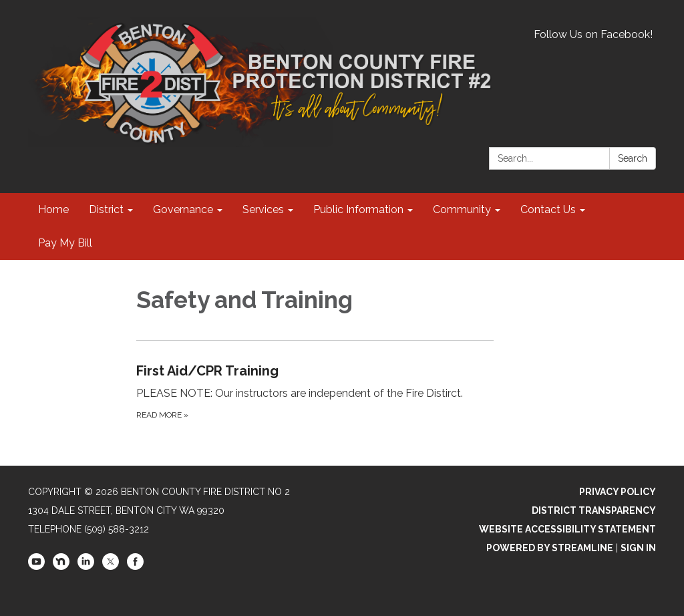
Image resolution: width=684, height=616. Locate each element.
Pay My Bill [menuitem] (65, 243)
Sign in (638, 548)
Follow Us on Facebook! (593, 34)
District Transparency (594, 510)
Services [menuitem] (263, 209)
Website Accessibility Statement (567, 529)
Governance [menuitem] (183, 209)
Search (633, 158)
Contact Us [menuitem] (548, 209)
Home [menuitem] (53, 209)
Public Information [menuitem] (358, 209)
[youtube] (36, 567)
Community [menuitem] (462, 209)
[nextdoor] (61, 567)
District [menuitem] (106, 209)
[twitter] (111, 567)
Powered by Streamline (550, 548)
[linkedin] (86, 567)
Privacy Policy (618, 492)
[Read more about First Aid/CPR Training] (315, 391)
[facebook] (135, 567)
